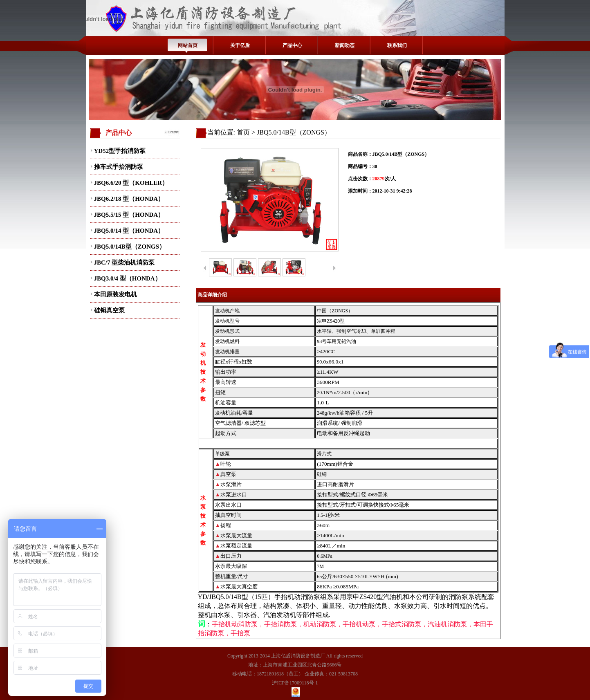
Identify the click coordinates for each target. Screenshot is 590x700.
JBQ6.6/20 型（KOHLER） (131, 183)
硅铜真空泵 (109, 310)
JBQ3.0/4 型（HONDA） (128, 278)
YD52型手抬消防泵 (120, 151)
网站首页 (188, 45)
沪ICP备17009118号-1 (295, 683)
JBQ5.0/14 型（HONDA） (129, 231)
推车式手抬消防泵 (119, 167)
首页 (243, 132)
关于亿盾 (240, 45)
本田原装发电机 (116, 294)
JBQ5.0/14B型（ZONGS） (130, 247)
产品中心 (292, 45)
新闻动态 (345, 45)
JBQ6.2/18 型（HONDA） (129, 199)
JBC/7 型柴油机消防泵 (125, 262)
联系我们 (397, 45)
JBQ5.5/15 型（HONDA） (129, 215)
